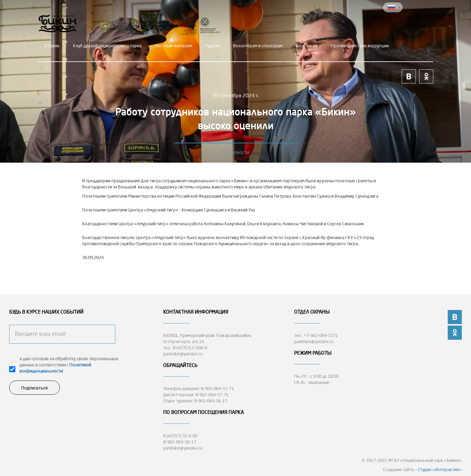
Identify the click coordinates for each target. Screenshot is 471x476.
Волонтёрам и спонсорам (258, 46)
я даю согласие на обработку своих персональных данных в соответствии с (69, 365)
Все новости (235, 153)
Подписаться (34, 388)
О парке (52, 46)
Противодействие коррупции (360, 46)
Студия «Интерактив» (440, 470)
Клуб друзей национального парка (107, 46)
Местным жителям (173, 46)
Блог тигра (307, 46)
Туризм (213, 46)
